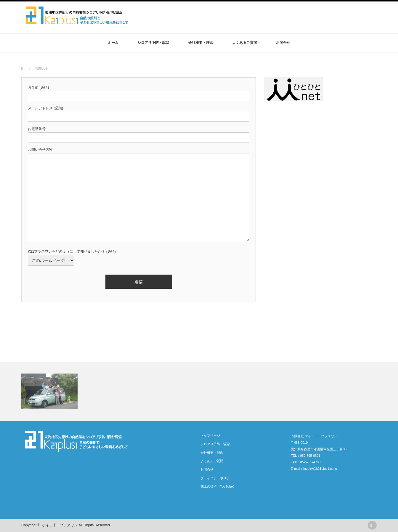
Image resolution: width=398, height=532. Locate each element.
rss (372, 525)
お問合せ (283, 43)
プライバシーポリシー (217, 478)
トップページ (210, 435)
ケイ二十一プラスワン (60, 525)
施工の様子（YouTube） (218, 486)
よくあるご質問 (245, 43)
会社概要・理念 (201, 43)
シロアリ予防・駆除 (153, 43)
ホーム (113, 43)
